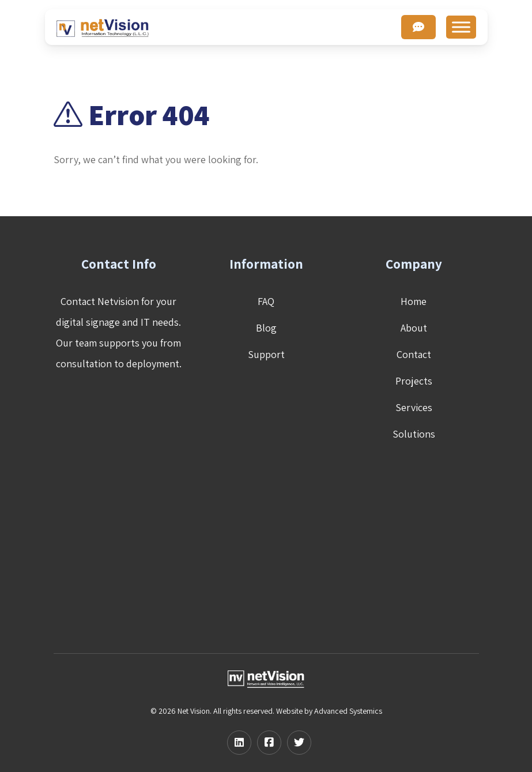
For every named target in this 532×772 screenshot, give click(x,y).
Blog (266, 328)
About (414, 328)
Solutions (414, 434)
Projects (414, 381)
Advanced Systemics (348, 711)
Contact (414, 354)
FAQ (266, 301)
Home (414, 301)
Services (414, 407)
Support (266, 354)
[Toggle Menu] (461, 27)
